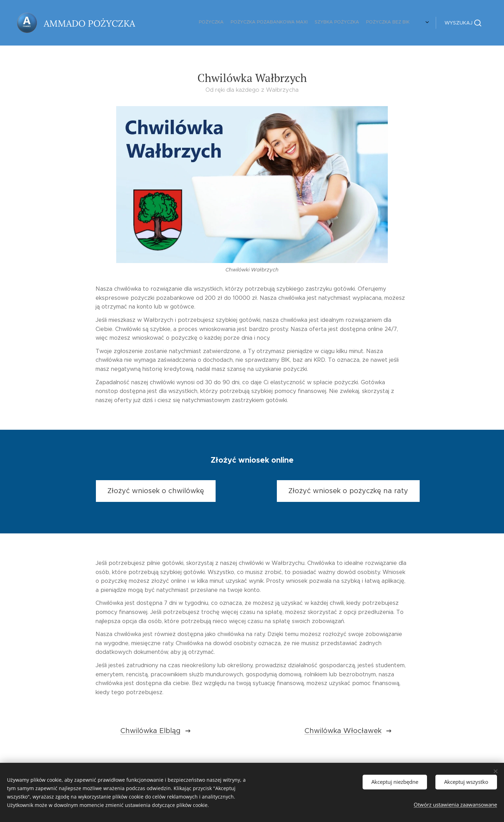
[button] (463, 23)
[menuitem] (389, 23)
